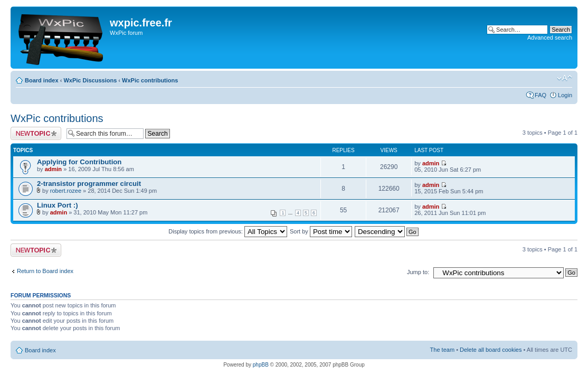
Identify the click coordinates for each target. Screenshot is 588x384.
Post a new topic (36, 133)
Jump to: (418, 272)
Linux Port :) (58, 205)
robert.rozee (66, 191)
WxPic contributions (150, 80)
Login (565, 95)
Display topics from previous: (228, 231)
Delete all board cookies (491, 350)
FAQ (540, 95)
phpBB (261, 365)
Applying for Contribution (79, 162)
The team (442, 350)
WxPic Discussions (90, 80)
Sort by (321, 231)
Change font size (565, 78)
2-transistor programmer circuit (89, 184)
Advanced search (550, 38)
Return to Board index (45, 271)
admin (53, 169)
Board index (42, 80)
